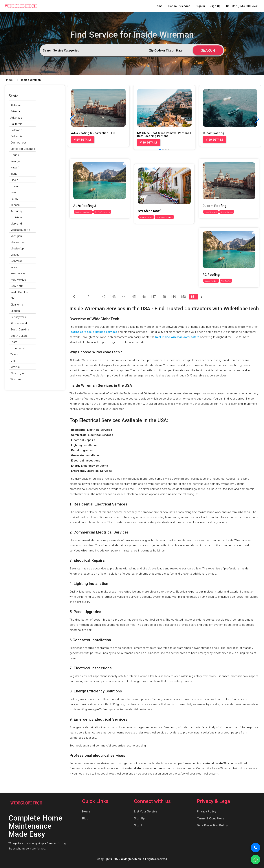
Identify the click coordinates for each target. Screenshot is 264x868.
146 (143, 297)
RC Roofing (206, 225)
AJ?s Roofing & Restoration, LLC (90, 156)
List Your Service (179, 6)
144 (123, 297)
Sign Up (216, 6)
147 (153, 297)
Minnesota (17, 242)
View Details (83, 140)
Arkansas (16, 118)
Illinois (14, 180)
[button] (257, 119)
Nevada (15, 267)
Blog (85, 818)
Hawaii (14, 168)
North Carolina (19, 292)
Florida (15, 155)
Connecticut (18, 143)
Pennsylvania (19, 317)
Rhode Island (19, 323)
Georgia (15, 161)
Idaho (14, 174)
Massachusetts (20, 230)
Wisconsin (17, 379)
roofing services (80, 332)
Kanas (14, 199)
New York (16, 286)
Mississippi (17, 249)
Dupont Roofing (209, 156)
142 (103, 297)
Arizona (15, 111)
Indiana (15, 186)
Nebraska (16, 261)
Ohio (13, 298)
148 (163, 297)
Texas (14, 354)
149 (173, 297)
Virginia (15, 367)
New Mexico (18, 280)
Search (208, 50)
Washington (18, 373)
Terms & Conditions (211, 818)
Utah (13, 361)
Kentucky (16, 211)
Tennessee (18, 348)
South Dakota (19, 336)
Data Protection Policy (212, 825)
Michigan (16, 236)
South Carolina (20, 330)
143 (113, 297)
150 (183, 297)
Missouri (16, 255)
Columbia (16, 136)
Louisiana (16, 217)
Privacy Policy (207, 811)
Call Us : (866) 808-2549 (242, 6)
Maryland (16, 224)
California (16, 124)
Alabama (16, 105)
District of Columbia (23, 149)
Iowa (13, 192)
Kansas (15, 205)
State (14, 342)
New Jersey (18, 273)
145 (133, 297)
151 (193, 297)
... (95, 297)
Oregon (15, 311)
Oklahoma (17, 305)
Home (158, 6)
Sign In (200, 6)
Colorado (16, 130)
